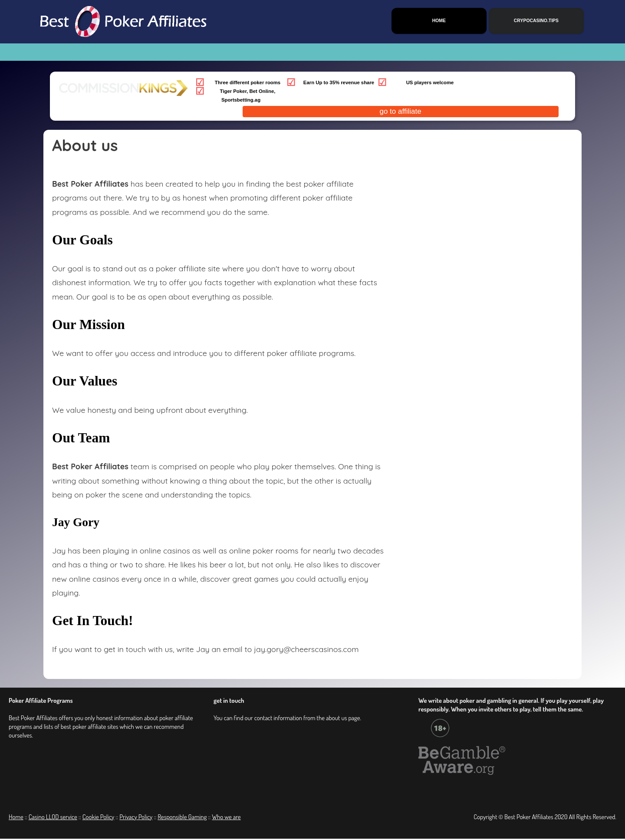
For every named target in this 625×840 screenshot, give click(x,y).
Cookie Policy (99, 818)
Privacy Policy (136, 818)
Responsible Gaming (182, 818)
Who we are (226, 818)
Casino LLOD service (53, 818)
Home (16, 818)
